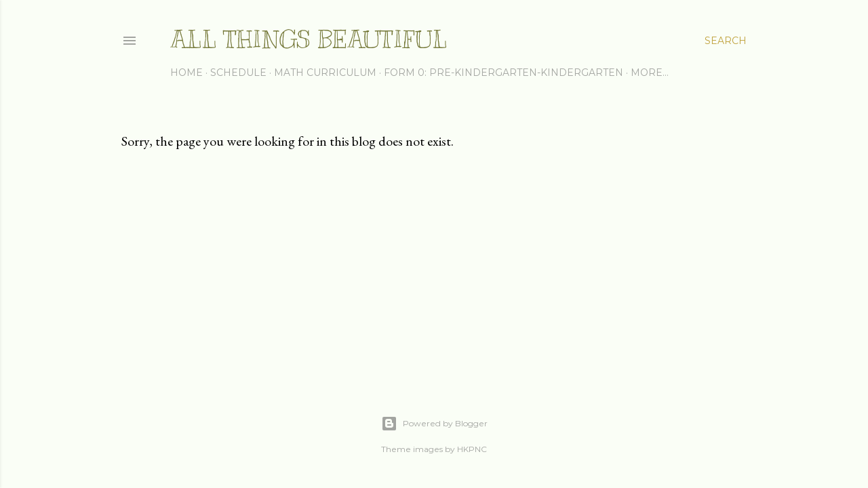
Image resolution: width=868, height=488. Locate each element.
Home (186, 73)
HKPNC (472, 449)
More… (650, 73)
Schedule (238, 73)
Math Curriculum (325, 73)
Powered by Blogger (434, 424)
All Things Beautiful (309, 39)
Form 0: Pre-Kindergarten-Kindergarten (504, 73)
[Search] (726, 41)
